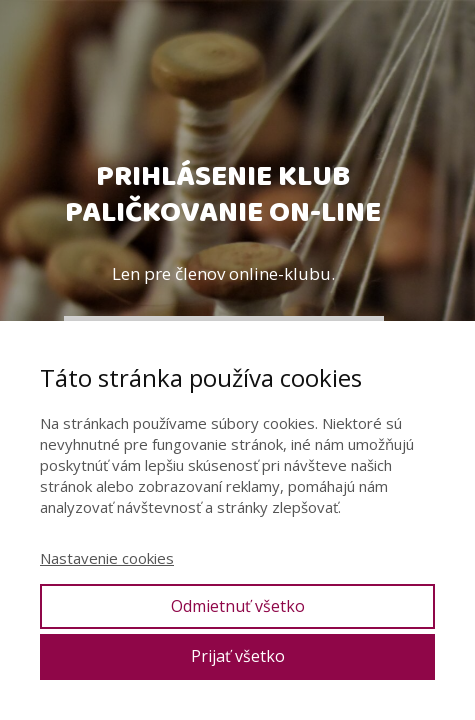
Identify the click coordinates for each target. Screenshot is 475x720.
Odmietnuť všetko (238, 606)
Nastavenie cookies (107, 558)
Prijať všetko (238, 656)
